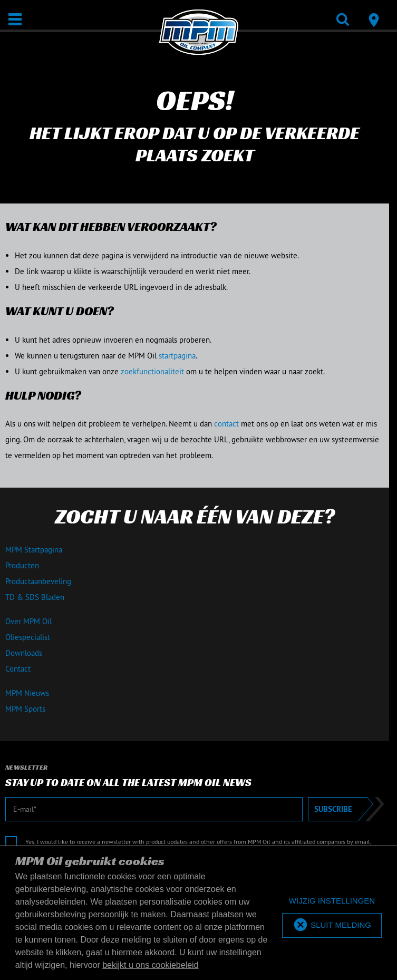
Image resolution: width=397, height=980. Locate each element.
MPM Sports (25, 709)
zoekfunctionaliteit (152, 371)
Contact (18, 669)
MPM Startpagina (34, 550)
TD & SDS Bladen (35, 597)
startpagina (177, 356)
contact (226, 424)
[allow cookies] (332, 925)
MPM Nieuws (27, 693)
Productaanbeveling (38, 581)
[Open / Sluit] (15, 19)
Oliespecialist (28, 637)
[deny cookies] (332, 901)
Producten (22, 565)
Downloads (24, 653)
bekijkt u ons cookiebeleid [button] (150, 965)
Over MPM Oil (28, 621)
